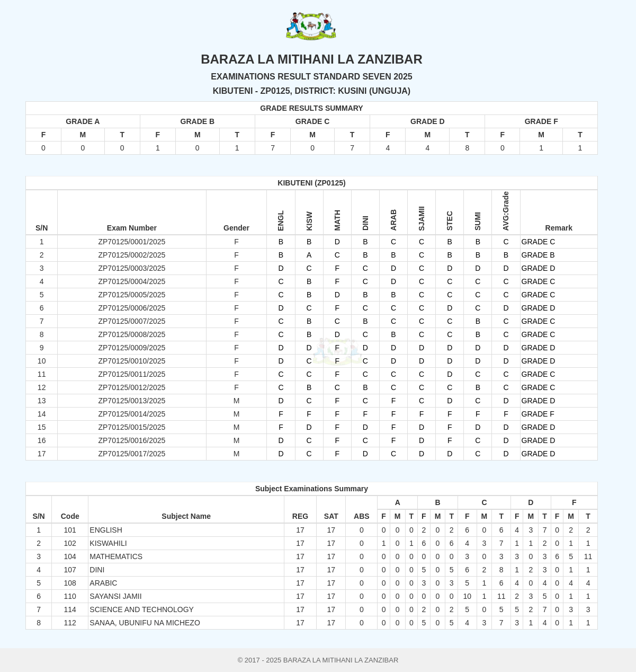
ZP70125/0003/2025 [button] (132, 268)
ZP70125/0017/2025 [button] (132, 454)
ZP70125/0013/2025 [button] (132, 401)
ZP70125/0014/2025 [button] (132, 414)
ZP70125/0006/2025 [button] (132, 308)
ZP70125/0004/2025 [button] (132, 281)
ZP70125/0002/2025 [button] (132, 255)
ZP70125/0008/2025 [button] (132, 334)
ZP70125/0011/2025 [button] (132, 374)
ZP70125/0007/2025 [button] (132, 321)
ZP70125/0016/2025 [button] (132, 440)
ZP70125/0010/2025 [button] (132, 361)
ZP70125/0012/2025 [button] (132, 387)
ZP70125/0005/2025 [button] (132, 295)
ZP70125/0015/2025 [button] (132, 427)
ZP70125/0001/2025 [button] (132, 242)
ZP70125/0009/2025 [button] (132, 348)
